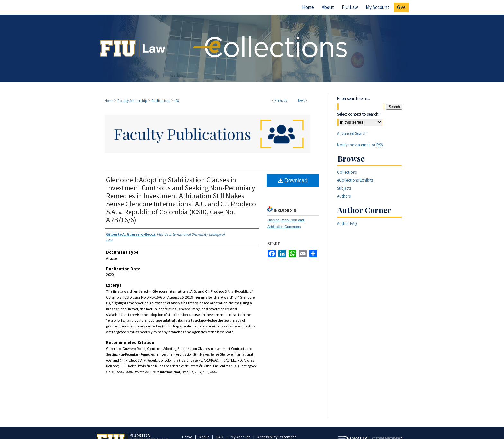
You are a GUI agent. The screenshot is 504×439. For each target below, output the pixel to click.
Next (301, 100)
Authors (344, 196)
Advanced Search (352, 134)
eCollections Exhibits (355, 180)
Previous (281, 100)
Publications (161, 101)
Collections (347, 172)
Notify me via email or (360, 145)
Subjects (344, 188)
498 (177, 101)
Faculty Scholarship (132, 101)
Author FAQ (347, 224)
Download (293, 180)
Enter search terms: (354, 99)
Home (109, 101)
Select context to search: (358, 114)
